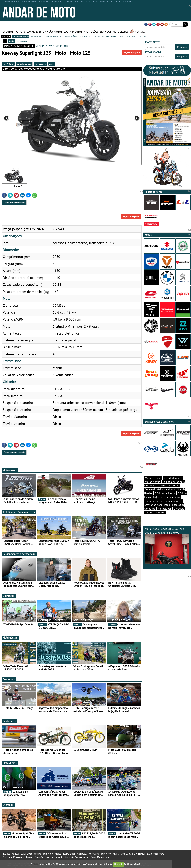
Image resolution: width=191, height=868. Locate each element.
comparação (22, 41)
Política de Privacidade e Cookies (18, 857)
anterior (40, 46)
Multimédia (10, 638)
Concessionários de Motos (160, 489)
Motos (58, 32)
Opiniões (9, 596)
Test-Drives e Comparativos (19, 512)
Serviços (106, 32)
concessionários (70, 36)
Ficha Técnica (138, 854)
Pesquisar (182, 47)
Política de (133, 864)
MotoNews (10, 470)
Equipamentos (73, 32)
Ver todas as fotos (24, 64)
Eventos (8, 32)
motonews (99, 36)
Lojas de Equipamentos (167, 497)
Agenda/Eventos (173, 478)
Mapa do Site (103, 857)
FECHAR (118, 864)
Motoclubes (121, 32)
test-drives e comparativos (118, 36)
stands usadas (86, 36)
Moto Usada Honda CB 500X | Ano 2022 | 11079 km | (167, 546)
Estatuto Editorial (155, 854)
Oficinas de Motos (165, 493)
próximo (68, 46)
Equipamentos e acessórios (19, 554)
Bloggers (179, 509)
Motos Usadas (153, 478)
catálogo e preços (21, 36)
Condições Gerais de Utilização (49, 857)
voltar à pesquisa (54, 46)
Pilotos (149, 512)
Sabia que (9, 721)
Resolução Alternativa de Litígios (80, 857)
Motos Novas (152, 482)
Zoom (52, 64)
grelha (12, 41)
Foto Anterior (8, 64)
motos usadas (37, 36)
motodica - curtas (140, 36)
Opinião (48, 32)
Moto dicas (10, 763)
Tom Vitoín (48, 854)
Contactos (126, 854)
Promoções (91, 32)
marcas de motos (53, 36)
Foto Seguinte (40, 64)
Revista (140, 32)
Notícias (20, 32)
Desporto (9, 679)
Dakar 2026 (34, 32)
